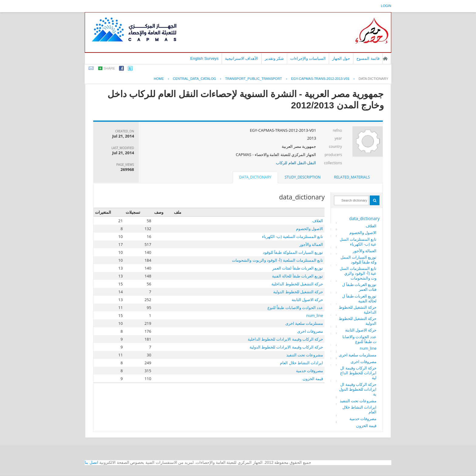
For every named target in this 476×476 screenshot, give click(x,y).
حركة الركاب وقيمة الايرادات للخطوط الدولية (358, 389)
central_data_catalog (195, 79)
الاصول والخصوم (363, 233)
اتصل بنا (92, 462)
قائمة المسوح (368, 58)
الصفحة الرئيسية (385, 59)
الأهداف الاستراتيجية (242, 58)
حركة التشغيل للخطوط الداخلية (358, 310)
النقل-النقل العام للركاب (296, 163)
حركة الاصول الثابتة (361, 330)
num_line (368, 348)
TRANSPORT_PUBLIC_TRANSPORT (254, 79)
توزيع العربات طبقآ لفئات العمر (359, 287)
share (109, 68)
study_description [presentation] (303, 177)
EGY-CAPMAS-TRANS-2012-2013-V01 (320, 79)
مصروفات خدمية (363, 419)
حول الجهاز (341, 58)
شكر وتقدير (274, 58)
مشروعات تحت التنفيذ (358, 401)
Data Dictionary (373, 79)
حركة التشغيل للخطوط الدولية (358, 321)
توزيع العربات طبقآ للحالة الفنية (359, 298)
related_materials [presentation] (352, 177)
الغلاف (371, 226)
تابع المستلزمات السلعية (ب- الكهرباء (358, 242)
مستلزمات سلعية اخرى (358, 355)
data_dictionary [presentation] (255, 177)
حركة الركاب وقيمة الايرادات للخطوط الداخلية (358, 373)
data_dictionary (364, 218)
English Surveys (204, 58)
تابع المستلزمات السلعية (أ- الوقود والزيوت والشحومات (358, 273)
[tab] (352, 177)
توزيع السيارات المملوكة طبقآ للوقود (359, 260)
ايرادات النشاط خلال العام (360, 410)
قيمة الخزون (366, 426)
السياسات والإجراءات (308, 58)
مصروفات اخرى (364, 362)
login (386, 6)
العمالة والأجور (365, 251)
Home (159, 79)
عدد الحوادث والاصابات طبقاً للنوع (360, 339)
